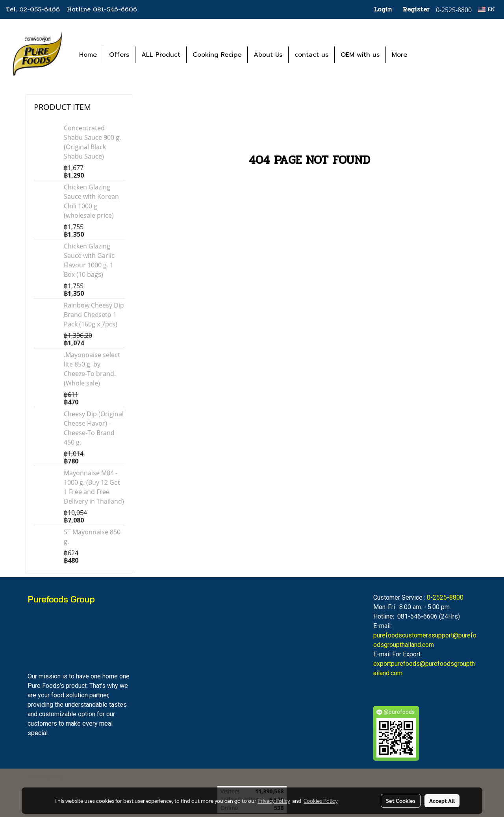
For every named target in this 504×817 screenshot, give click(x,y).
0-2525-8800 (445, 597)
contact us (311, 55)
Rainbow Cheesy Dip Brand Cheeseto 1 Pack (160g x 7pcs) (94, 315)
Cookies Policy (321, 800)
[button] (425, 55)
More (399, 55)
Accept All (442, 800)
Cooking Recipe (217, 55)
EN (486, 9)
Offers (119, 55)
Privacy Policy (274, 800)
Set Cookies (401, 800)
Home (88, 55)
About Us (268, 55)
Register (416, 9)
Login (383, 9)
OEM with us (360, 55)
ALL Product (161, 55)
